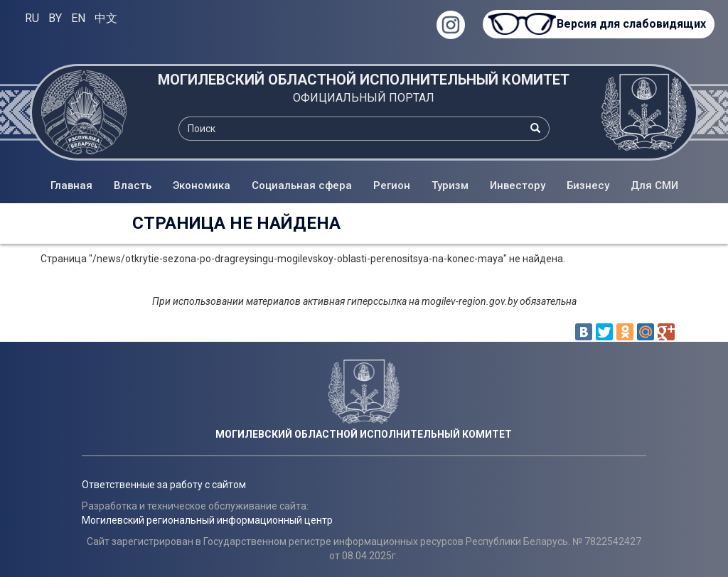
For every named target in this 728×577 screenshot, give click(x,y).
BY (55, 18)
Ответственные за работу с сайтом (164, 485)
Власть (133, 185)
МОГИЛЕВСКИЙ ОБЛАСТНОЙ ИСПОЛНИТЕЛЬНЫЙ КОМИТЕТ (364, 80)
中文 (106, 18)
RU (32, 18)
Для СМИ (654, 185)
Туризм (450, 185)
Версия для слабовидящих (628, 24)
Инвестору (518, 185)
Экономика (202, 185)
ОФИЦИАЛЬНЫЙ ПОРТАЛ (364, 98)
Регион (392, 185)
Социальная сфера (302, 185)
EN (78, 18)
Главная (71, 185)
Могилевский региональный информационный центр (207, 520)
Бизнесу (588, 185)
